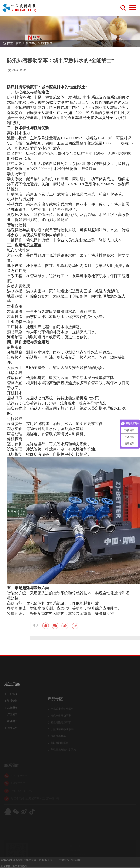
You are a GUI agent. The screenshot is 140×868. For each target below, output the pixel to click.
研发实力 (12, 745)
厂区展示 (12, 738)
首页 (19, 43)
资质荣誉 (12, 725)
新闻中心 (31, 43)
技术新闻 (47, 43)
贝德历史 (12, 752)
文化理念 (12, 732)
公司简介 (12, 718)
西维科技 (75, 865)
